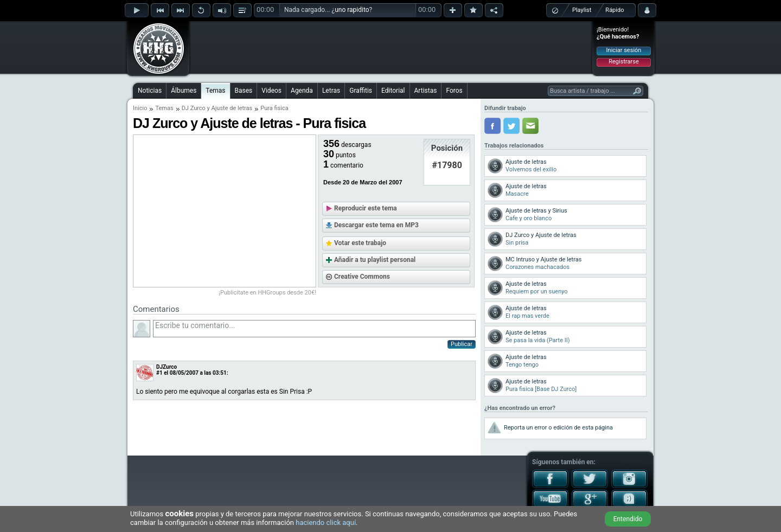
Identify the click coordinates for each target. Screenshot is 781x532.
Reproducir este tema (366, 208)
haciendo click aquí (326, 523)
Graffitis (361, 91)
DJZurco (167, 367)
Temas (215, 91)
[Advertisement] (391, 47)
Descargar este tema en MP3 (376, 225)
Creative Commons (362, 277)
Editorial (393, 91)
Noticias (150, 91)
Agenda (302, 91)
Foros (454, 91)
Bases (244, 91)
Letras (331, 91)
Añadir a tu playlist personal (375, 260)
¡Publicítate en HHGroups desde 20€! (267, 293)
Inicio (140, 108)
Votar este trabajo (360, 243)
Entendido (628, 519)
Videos (271, 91)
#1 (159, 373)
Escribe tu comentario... (314, 329)
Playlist (582, 10)
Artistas (426, 91)
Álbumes (184, 91)
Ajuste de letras (232, 108)
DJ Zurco (194, 108)
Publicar (462, 344)
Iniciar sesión (624, 50)
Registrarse (623, 62)
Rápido (614, 10)
